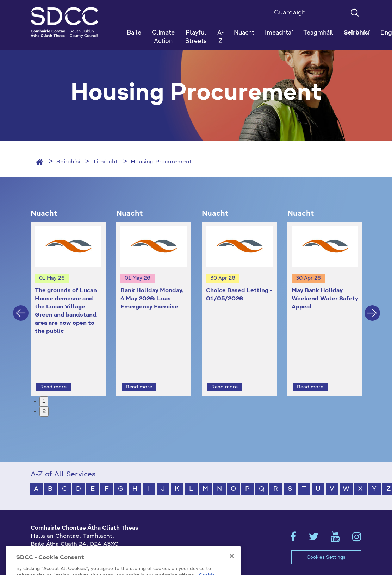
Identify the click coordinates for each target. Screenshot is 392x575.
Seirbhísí (68, 162)
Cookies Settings (326, 545)
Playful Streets (196, 37)
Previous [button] (21, 306)
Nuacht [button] (244, 33)
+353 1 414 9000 (56, 543)
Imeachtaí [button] (279, 33)
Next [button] (372, 306)
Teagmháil (318, 33)
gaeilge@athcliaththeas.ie (67, 555)
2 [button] (44, 399)
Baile (134, 33)
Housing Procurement (161, 162)
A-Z (220, 37)
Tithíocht (105, 162)
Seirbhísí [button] (357, 33)
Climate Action (163, 37)
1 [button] (44, 388)
